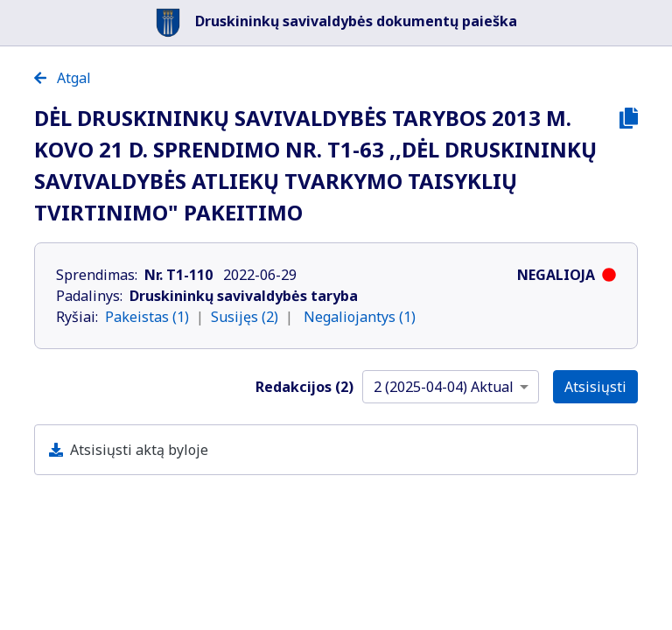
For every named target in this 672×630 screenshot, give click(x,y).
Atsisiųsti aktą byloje (139, 450)
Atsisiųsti (595, 387)
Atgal (63, 78)
